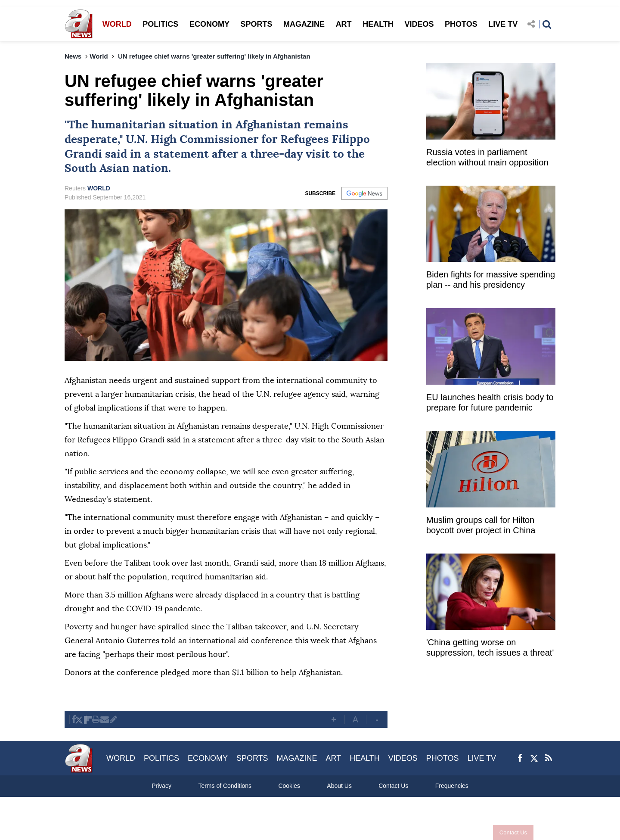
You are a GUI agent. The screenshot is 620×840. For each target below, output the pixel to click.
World (99, 56)
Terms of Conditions (225, 786)
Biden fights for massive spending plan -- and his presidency (491, 280)
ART (344, 24)
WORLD (117, 24)
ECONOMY (209, 24)
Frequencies (452, 786)
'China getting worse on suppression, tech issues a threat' (490, 647)
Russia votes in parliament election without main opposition (487, 157)
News (73, 56)
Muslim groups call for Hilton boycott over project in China (481, 525)
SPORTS (256, 24)
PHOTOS (461, 24)
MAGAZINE (304, 24)
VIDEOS (419, 24)
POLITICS (160, 24)
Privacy (161, 786)
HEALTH (378, 24)
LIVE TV (503, 24)
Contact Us (505, 832)
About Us (339, 786)
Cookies (289, 786)
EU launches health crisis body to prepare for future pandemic (490, 402)
